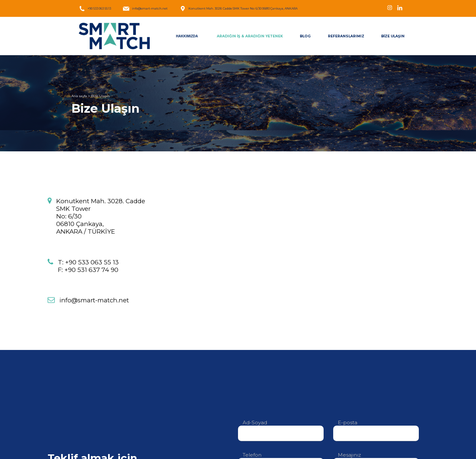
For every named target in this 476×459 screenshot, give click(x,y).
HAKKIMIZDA (187, 36)
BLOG (305, 36)
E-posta (376, 428)
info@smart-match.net (145, 9)
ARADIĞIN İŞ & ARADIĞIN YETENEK (250, 36)
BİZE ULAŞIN (393, 36)
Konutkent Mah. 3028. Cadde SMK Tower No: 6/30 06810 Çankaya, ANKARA (238, 9)
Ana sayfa (79, 96)
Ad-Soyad (281, 428)
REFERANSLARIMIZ (346, 36)
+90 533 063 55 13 (95, 9)
